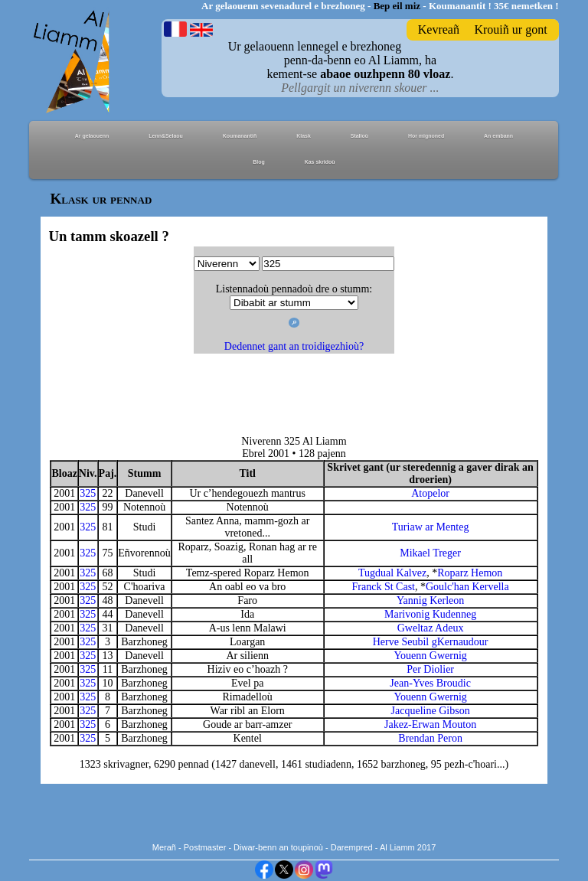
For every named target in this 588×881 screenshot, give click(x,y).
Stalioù (359, 136)
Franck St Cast (384, 587)
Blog (258, 162)
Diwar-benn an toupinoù (278, 847)
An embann (498, 136)
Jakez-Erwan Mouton (430, 724)
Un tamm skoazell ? (108, 236)
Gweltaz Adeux (431, 628)
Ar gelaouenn (92, 136)
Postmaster (205, 847)
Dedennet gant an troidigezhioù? (294, 346)
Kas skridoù (320, 162)
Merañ (164, 847)
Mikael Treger (430, 553)
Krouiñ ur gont (510, 29)
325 (88, 493)
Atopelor (430, 493)
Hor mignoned (426, 136)
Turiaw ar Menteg (431, 527)
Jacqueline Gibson (431, 711)
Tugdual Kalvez (392, 573)
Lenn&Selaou (166, 136)
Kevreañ (439, 29)
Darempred (352, 847)
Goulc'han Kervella (467, 587)
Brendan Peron (430, 738)
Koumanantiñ (240, 136)
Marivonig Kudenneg (430, 614)
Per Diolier (430, 669)
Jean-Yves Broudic (430, 683)
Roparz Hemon (470, 573)
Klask (304, 136)
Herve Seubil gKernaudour (431, 642)
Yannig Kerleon (430, 600)
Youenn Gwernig (430, 656)
